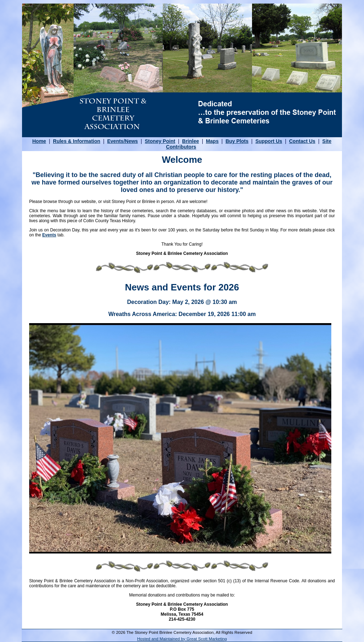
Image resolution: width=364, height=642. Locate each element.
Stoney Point (160, 141)
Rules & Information (77, 141)
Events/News (122, 141)
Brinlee (190, 141)
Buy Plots (237, 141)
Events (49, 235)
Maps (212, 141)
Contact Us (302, 141)
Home (39, 141)
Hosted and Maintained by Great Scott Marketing (182, 639)
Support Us (269, 141)
